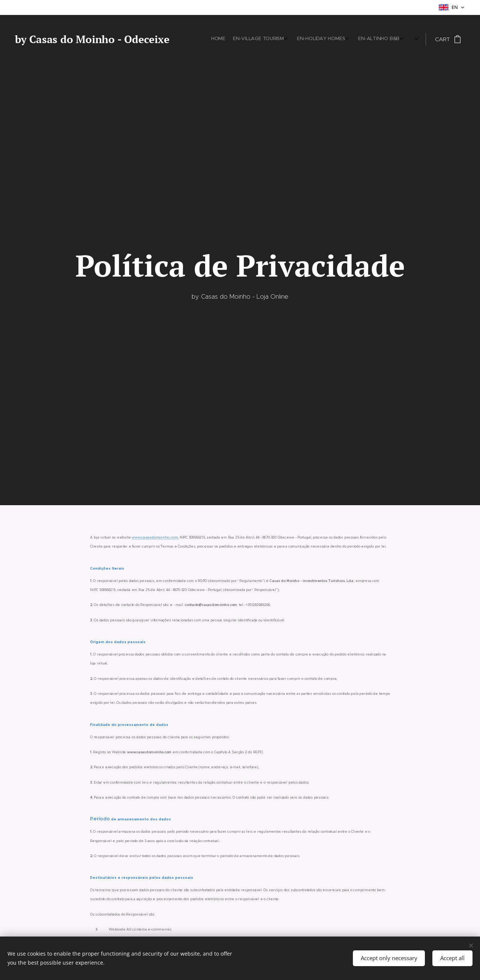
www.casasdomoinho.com (155, 537)
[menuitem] (352, 39)
